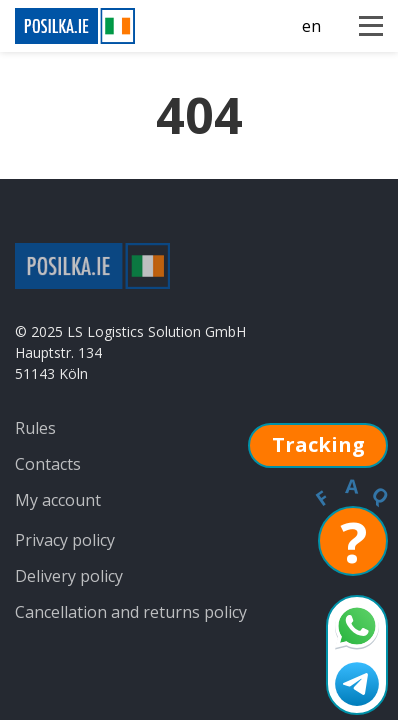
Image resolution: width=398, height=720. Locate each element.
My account (58, 500)
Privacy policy (65, 540)
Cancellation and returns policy (131, 612)
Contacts (48, 464)
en (311, 26)
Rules (35, 428)
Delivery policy (69, 576)
